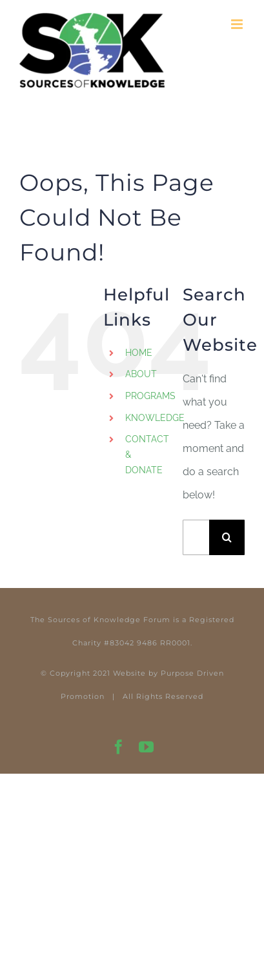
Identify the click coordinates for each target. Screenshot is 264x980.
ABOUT (141, 374)
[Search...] (196, 537)
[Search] (227, 537)
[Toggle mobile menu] (238, 24)
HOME (139, 353)
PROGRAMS (150, 396)
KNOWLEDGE (155, 418)
